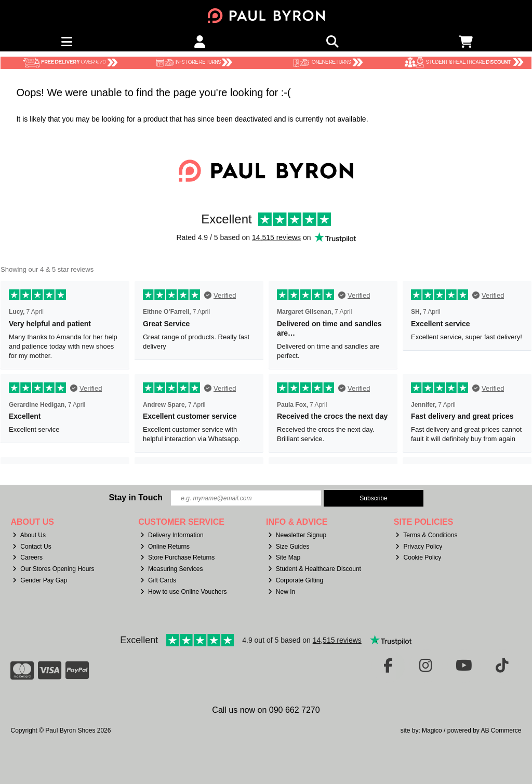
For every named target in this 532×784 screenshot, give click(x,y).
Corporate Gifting (296, 580)
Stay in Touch (136, 497)
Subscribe (373, 498)
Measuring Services (171, 569)
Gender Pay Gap (40, 580)
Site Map (284, 557)
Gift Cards (158, 580)
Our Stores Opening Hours (53, 569)
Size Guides (289, 547)
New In (282, 592)
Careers (28, 557)
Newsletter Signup (297, 535)
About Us (29, 535)
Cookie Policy (418, 557)
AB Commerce (501, 730)
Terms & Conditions (426, 535)
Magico (432, 730)
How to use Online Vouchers (184, 592)
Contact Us (32, 547)
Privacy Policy (419, 547)
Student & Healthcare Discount (315, 569)
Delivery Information (172, 535)
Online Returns (165, 547)
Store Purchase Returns (177, 557)
